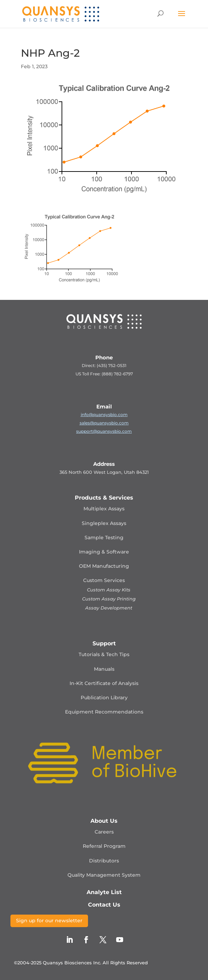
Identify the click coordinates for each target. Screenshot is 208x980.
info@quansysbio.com (104, 415)
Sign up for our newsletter (49, 921)
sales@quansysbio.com (104, 423)
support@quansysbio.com (104, 431)
